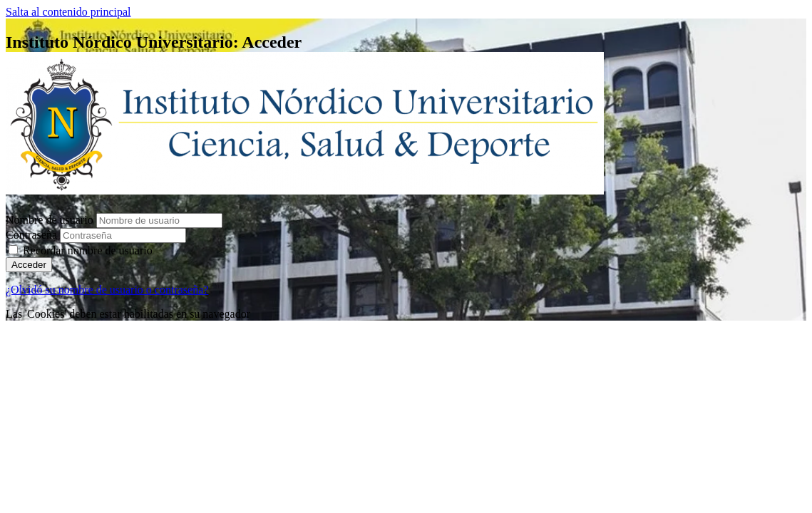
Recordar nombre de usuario (88, 250)
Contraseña (31, 235)
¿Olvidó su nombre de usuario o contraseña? (107, 290)
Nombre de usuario (51, 220)
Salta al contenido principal (68, 12)
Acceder (29, 265)
